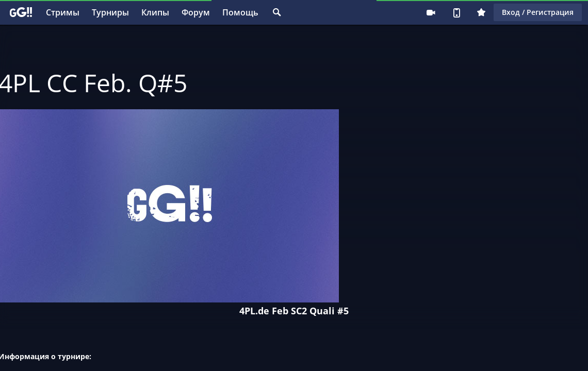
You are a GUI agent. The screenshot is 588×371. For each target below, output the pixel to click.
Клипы (155, 12)
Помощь (240, 12)
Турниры (110, 12)
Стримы (63, 12)
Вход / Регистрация (538, 12)
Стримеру (431, 12)
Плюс (481, 12)
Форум (196, 12)
